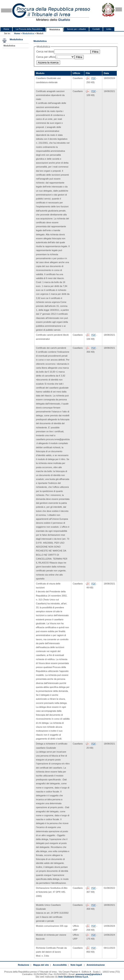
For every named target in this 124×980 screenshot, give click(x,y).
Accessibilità (60, 965)
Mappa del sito (41, 965)
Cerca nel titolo (45, 52)
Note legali (76, 965)
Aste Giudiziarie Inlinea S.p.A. (73, 977)
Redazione (24, 965)
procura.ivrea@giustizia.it (89, 974)
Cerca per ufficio (46, 57)
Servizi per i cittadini (76, 29)
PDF (94, 78)
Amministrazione (96, 965)
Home (6, 29)
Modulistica (55, 30)
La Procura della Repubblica (29, 29)
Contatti (96, 29)
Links (109, 29)
